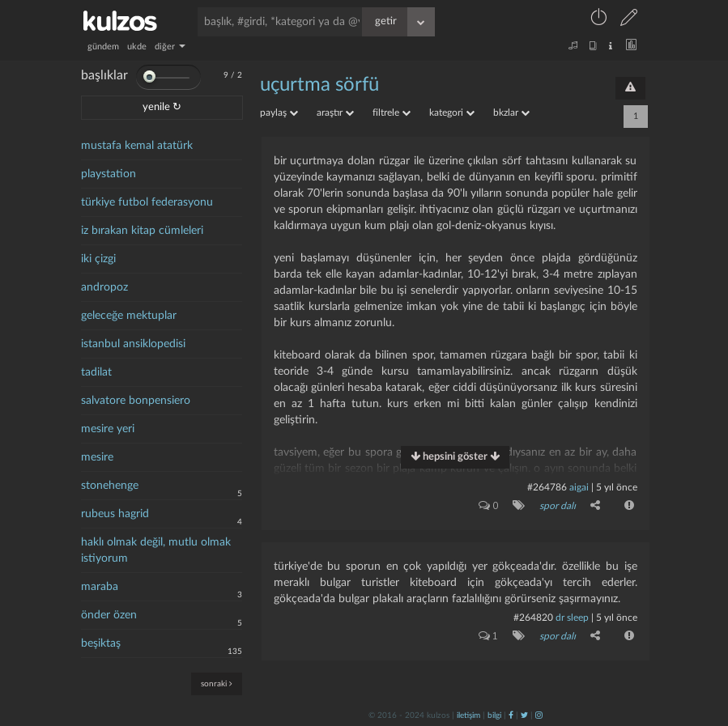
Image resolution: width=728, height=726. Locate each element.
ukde (137, 47)
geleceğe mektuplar (129, 316)
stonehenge (110, 486)
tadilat (96, 372)
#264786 (547, 487)
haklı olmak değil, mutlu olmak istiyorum (156, 550)
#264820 (533, 618)
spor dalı (558, 506)
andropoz (104, 287)
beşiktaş (101, 643)
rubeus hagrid (115, 514)
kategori (452, 113)
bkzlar (511, 113)
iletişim (468, 715)
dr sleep (572, 618)
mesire (97, 457)
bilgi (494, 715)
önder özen (109, 615)
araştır (335, 113)
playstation (109, 174)
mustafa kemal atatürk (137, 146)
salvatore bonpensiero (136, 401)
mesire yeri (108, 429)
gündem (103, 47)
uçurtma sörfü (319, 85)
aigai (579, 487)
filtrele (392, 113)
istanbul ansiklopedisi (133, 344)
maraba (100, 587)
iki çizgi (98, 259)
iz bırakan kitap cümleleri (142, 231)
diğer (170, 47)
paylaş (279, 113)
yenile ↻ (162, 107)
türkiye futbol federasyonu (147, 202)
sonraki (217, 684)
